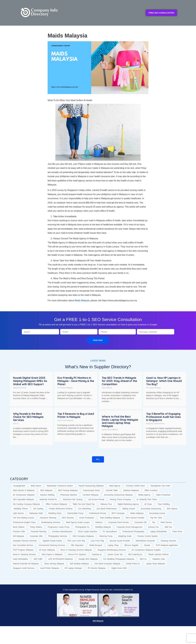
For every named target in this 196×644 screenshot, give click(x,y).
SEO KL (16, 424)
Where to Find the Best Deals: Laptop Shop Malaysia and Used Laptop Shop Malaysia (120, 421)
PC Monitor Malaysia (65, 388)
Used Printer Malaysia (65, 420)
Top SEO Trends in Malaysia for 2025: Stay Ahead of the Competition (119, 381)
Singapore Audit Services (155, 424)
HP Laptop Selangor (154, 388)
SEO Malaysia (107, 388)
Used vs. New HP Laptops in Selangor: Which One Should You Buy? (164, 381)
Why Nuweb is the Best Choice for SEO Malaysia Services (28, 417)
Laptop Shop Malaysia (110, 430)
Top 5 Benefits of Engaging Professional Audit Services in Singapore (163, 417)
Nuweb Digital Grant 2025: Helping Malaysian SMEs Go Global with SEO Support (30, 381)
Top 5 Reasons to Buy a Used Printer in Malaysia (76, 415)
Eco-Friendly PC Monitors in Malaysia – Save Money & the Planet (76, 381)
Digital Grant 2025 (20, 388)
